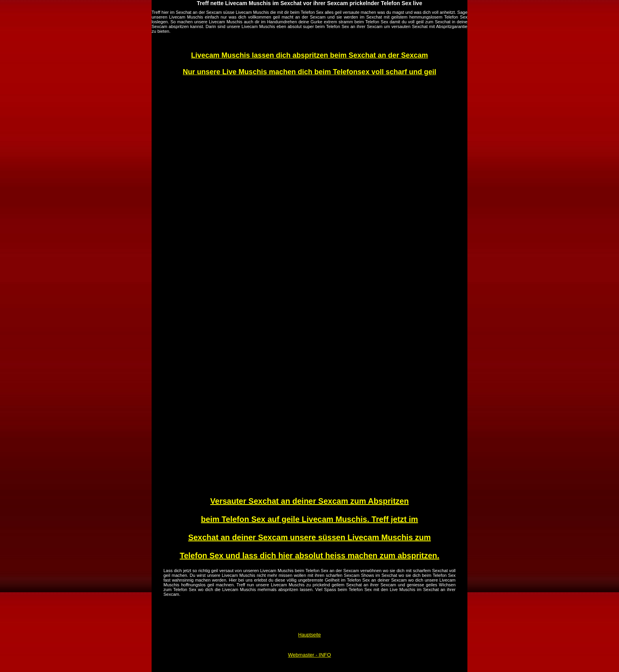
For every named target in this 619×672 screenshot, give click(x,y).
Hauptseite (309, 635)
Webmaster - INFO (310, 655)
